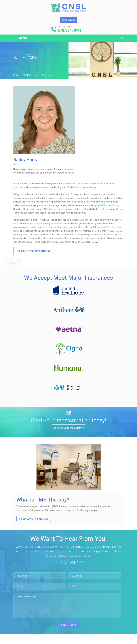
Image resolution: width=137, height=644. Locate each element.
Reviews (95, 642)
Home (23, 642)
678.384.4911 (70, 31)
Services (59, 642)
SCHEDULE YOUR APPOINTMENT (34, 519)
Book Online (69, 20)
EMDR (103, 205)
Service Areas (77, 642)
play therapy (113, 205)
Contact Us (112, 642)
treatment (18, 187)
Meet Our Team (40, 642)
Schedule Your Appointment (35, 251)
